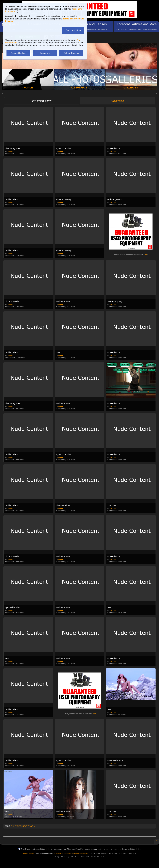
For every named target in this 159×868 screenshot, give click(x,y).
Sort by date (117, 101)
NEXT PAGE (29, 826)
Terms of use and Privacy (63, 853)
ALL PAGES (16, 826)
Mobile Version (28, 853)
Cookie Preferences (82, 853)
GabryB (10, 151)
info (146, 255)
